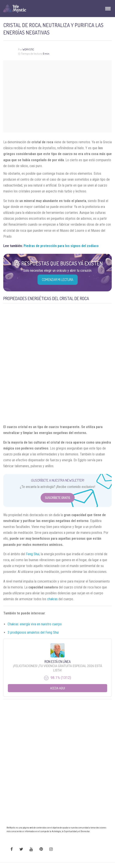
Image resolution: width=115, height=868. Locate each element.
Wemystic (28, 49)
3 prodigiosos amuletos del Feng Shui (33, 632)
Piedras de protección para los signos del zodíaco (61, 246)
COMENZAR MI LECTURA (58, 280)
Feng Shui (33, 554)
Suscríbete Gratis (58, 498)
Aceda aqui (58, 688)
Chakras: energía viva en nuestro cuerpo (35, 624)
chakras (52, 599)
